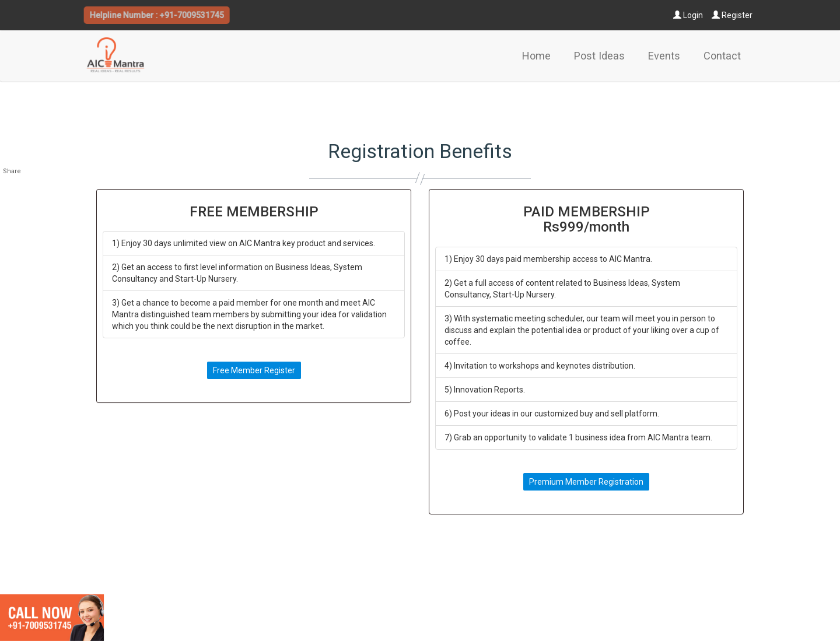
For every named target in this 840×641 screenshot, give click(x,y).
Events (664, 56)
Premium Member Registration (586, 482)
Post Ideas (599, 56)
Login (688, 15)
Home (536, 56)
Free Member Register (254, 370)
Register (732, 15)
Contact (722, 56)
